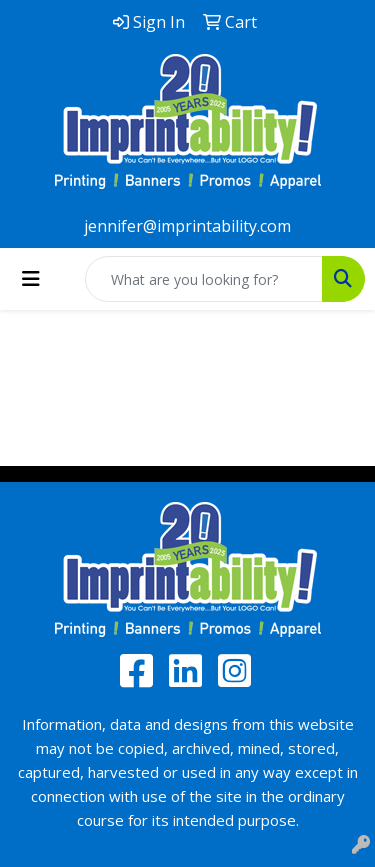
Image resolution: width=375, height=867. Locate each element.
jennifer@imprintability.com (187, 226)
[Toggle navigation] (31, 279)
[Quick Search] (204, 279)
